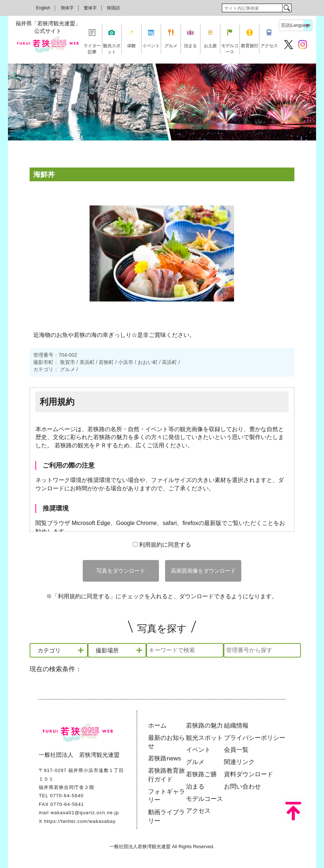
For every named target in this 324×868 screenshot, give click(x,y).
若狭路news (165, 758)
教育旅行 (250, 46)
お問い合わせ (242, 787)
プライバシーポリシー (255, 738)
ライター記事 (92, 49)
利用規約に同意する (162, 545)
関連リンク (239, 762)
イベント (151, 46)
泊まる (190, 46)
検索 (287, 8)
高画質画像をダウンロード (203, 571)
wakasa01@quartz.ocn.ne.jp (85, 813)
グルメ (171, 46)
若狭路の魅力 (204, 726)
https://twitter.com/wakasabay (80, 821)
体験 (131, 46)
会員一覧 (236, 750)
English (43, 8)
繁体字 (90, 8)
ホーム (157, 726)
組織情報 (236, 726)
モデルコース (230, 49)
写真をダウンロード (121, 571)
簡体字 (67, 8)
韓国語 (113, 8)
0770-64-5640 (67, 796)
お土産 (210, 46)
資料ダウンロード (249, 774)
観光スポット (112, 49)
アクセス (269, 46)
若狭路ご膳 (201, 774)
